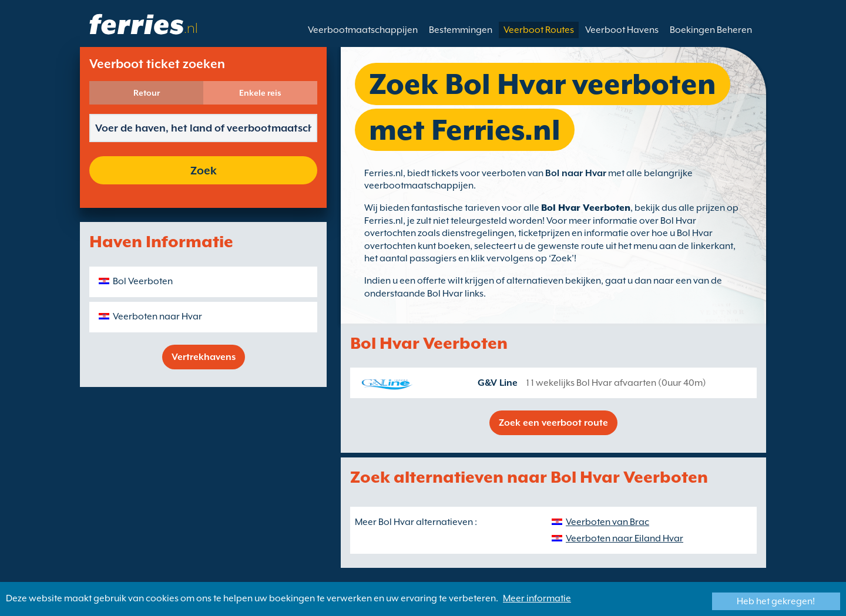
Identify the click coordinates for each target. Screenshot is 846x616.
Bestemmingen (461, 30)
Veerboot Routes (539, 30)
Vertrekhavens (204, 357)
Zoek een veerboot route (553, 423)
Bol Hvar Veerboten (586, 208)
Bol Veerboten (143, 281)
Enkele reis (260, 93)
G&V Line (498, 383)
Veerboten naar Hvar (157, 317)
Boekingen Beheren (711, 30)
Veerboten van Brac (607, 522)
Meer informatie (537, 598)
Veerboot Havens (622, 30)
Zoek (204, 170)
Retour (147, 93)
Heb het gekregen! (776, 601)
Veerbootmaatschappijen (363, 30)
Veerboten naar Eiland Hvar (625, 538)
